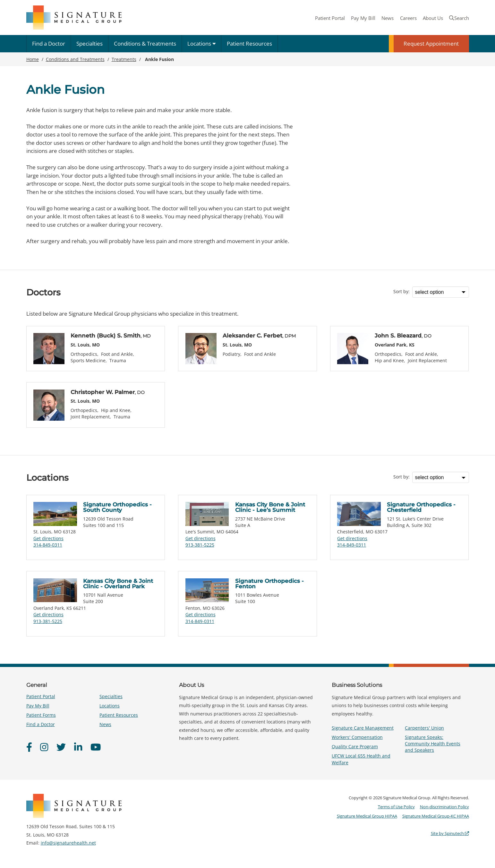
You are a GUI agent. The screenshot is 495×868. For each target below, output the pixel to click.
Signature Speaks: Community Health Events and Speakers (433, 744)
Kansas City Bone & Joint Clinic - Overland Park (118, 584)
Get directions (48, 538)
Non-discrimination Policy (444, 807)
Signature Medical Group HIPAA (367, 816)
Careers (408, 18)
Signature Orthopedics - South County (117, 507)
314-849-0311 (48, 545)
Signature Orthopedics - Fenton (269, 584)
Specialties (90, 44)
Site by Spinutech (450, 833)
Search (459, 18)
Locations (202, 44)
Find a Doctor (49, 44)
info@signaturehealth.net (68, 843)
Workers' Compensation (357, 737)
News (388, 18)
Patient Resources (249, 44)
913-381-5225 (200, 545)
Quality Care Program (355, 746)
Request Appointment (431, 44)
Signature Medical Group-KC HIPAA (436, 816)
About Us (433, 18)
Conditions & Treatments (145, 44)
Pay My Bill (363, 18)
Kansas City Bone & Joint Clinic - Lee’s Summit (270, 507)
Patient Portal (330, 18)
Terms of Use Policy (396, 807)
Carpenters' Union (424, 728)
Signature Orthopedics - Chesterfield (421, 507)
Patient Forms (41, 715)
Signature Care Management (363, 728)
